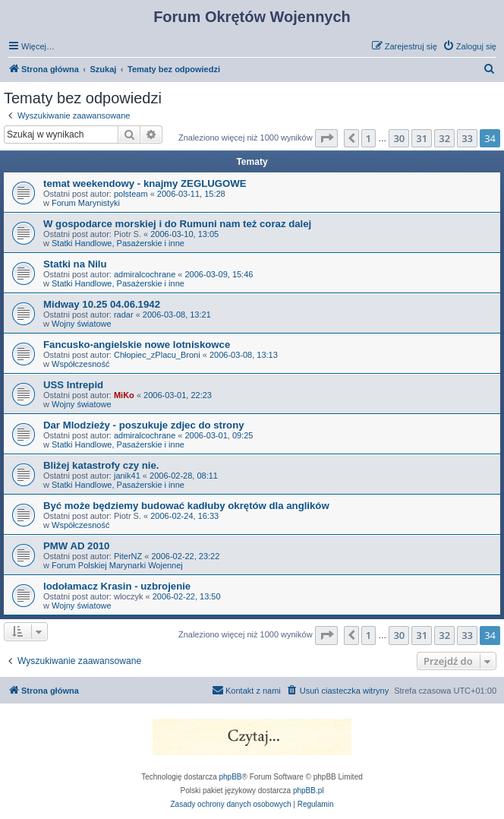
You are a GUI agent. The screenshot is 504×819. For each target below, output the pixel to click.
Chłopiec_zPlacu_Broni (157, 355)
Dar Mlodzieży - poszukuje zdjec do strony (144, 425)
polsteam (131, 194)
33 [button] (467, 138)
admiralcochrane (145, 274)
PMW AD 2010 (76, 546)
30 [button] (399, 138)
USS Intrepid (73, 385)
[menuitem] (469, 46)
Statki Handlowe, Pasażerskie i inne (118, 243)
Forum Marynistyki (86, 203)
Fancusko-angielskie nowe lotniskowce (137, 345)
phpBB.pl (309, 791)
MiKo (124, 395)
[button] (326, 138)
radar (124, 315)
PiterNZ (128, 556)
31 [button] (422, 138)
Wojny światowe (82, 324)
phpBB (231, 777)
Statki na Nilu (75, 264)
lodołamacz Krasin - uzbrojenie (117, 586)
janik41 (127, 476)
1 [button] (369, 138)
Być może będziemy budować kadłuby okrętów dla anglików (186, 506)
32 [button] (444, 138)
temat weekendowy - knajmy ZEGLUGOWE (145, 183)
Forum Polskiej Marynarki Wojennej (117, 565)
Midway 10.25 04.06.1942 (102, 304)
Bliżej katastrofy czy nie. (101, 465)
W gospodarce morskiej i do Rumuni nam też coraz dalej (177, 224)
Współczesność (80, 364)
